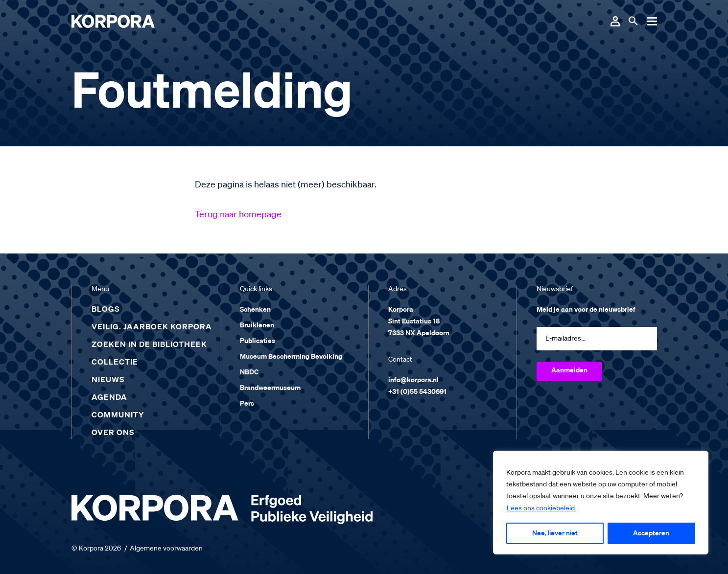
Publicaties (258, 341)
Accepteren (651, 533)
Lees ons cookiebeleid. (541, 508)
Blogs (106, 310)
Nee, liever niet (555, 533)
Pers (247, 404)
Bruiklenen (257, 325)
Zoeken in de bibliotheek (149, 345)
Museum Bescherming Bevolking (291, 357)
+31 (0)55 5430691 (417, 392)
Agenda (109, 398)
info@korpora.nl (413, 380)
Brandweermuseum (270, 388)
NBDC (249, 372)
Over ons (113, 433)
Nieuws (108, 380)
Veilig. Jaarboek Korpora (152, 327)
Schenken (255, 310)
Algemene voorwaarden (166, 549)
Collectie (115, 363)
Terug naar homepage (238, 215)
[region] (601, 503)
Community (118, 415)
